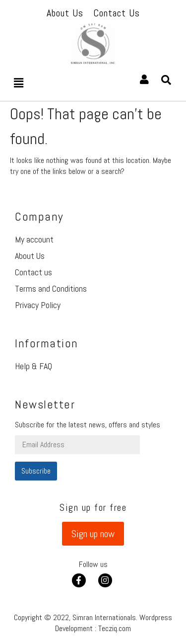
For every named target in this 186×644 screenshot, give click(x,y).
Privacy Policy (38, 305)
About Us (30, 256)
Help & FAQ (33, 366)
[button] (93, 534)
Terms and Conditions (51, 288)
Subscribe (36, 471)
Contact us (33, 272)
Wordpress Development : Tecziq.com (114, 623)
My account (34, 239)
